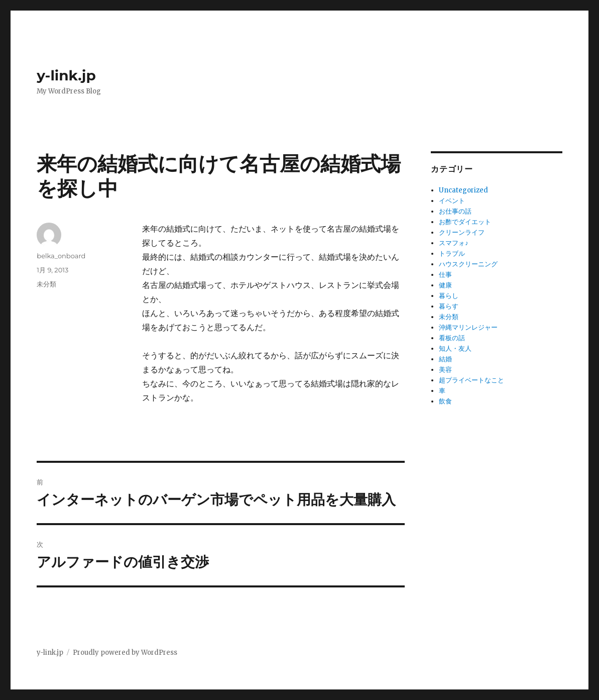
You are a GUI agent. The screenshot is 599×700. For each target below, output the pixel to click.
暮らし (449, 296)
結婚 (445, 359)
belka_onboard (61, 256)
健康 (445, 285)
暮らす (449, 306)
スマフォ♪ (454, 243)
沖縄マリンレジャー (468, 327)
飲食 (445, 401)
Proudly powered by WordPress (125, 653)
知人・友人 (455, 348)
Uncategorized (463, 190)
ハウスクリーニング (468, 264)
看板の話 (452, 338)
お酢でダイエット (465, 222)
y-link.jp (66, 75)
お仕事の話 (455, 211)
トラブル (452, 254)
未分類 (46, 284)
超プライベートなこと (471, 380)
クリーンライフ (462, 232)
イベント (452, 201)
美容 (445, 370)
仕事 (445, 275)
